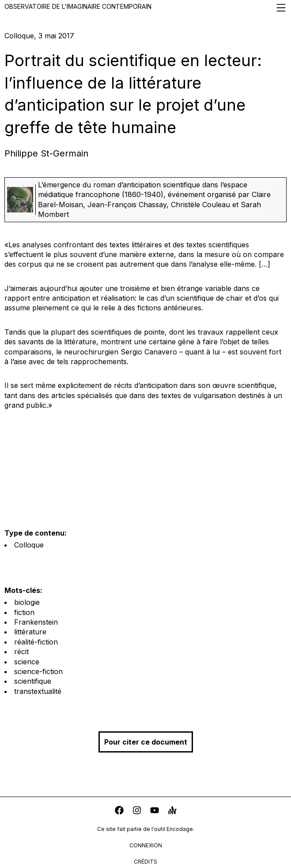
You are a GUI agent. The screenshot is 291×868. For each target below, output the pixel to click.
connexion (146, 845)
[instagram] (137, 811)
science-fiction (38, 671)
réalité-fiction (36, 642)
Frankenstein (36, 622)
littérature (30, 632)
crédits (145, 862)
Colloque (29, 545)
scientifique (33, 681)
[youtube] (155, 811)
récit (21, 652)
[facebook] (119, 811)
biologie (27, 602)
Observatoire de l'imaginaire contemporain (145, 8)
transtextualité (38, 691)
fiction (24, 612)
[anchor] (172, 811)
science (27, 662)
